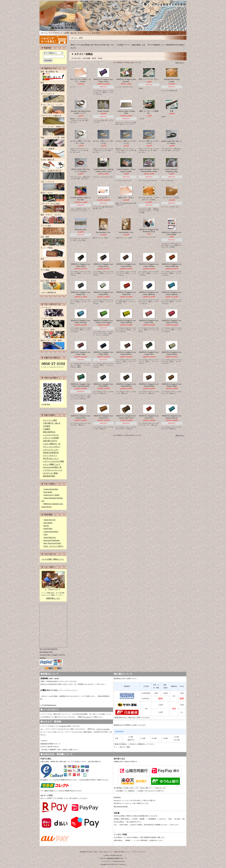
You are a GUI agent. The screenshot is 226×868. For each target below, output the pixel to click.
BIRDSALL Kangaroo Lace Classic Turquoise (172, 293)
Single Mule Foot (50, 537)
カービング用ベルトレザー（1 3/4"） (149, 142)
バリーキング (53, 312)
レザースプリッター (51, 450)
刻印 (53, 87)
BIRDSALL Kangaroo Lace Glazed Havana (126, 385)
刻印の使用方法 (49, 432)
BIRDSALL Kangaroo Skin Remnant (126, 80)
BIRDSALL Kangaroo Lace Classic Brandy (126, 265)
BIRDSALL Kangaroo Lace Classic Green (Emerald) (81, 385)
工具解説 (47, 429)
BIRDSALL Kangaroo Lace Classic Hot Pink (172, 321)
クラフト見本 (53, 230)
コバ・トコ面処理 (53, 153)
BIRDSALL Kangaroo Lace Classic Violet (103, 80)
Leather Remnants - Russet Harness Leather (126, 170)
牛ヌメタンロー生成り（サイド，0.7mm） (81, 80)
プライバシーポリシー (139, 852)
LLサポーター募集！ (51, 473)
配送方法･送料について (122, 852)
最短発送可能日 (49, 476)
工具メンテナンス (53, 186)
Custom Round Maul (51, 489)
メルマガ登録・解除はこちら (53, 559)
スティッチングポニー (52, 447)
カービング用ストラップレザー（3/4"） (81, 142)
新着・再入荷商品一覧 (53, 76)
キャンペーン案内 (50, 420)
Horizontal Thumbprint (52, 540)
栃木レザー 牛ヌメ (126, 198)
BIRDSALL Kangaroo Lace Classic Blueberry (149, 293)
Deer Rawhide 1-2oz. (103, 232)
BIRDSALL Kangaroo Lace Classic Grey (81, 293)
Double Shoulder (103, 111)
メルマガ (95, 33)
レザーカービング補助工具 (53, 120)
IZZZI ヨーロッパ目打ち (53, 546)
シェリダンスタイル (51, 435)
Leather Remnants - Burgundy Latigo (172, 170)
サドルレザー (103, 198)
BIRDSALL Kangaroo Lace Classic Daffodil (126, 321)
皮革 (53, 263)
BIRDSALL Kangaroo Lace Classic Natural (172, 353)
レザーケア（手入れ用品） (53, 208)
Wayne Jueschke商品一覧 (52, 467)
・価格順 (93, 58)
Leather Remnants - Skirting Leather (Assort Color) (103, 170)
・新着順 (99, 58)
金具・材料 (53, 241)
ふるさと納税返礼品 (48, 293)
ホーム (44, 33)
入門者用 (47, 426)
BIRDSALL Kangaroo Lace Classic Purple (103, 353)
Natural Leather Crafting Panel (126, 112)
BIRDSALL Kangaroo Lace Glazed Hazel (103, 417)
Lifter (45, 534)
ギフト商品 (53, 274)
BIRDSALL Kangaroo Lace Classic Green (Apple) (103, 321)
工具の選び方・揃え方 (52, 423)
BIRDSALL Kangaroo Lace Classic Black (81, 265)
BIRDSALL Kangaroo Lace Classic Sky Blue (81, 321)
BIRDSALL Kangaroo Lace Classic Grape (81, 353)
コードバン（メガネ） (172, 198)
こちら (88, 717)
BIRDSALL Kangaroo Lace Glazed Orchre (81, 417)
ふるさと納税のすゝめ (52, 444)
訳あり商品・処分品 (53, 285)
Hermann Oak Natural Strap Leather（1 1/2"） (81, 112)
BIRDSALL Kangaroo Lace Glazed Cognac (172, 385)
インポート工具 (53, 323)
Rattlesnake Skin (81, 230)
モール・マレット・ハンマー (53, 109)
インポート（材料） (53, 334)
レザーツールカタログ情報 (53, 461)
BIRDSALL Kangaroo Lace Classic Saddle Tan (172, 265)
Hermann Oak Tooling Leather (172, 80)
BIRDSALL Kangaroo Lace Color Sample (172, 233)
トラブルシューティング (53, 470)
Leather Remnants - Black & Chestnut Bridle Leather (149, 170)
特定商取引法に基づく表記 (88, 852)
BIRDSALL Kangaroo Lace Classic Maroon (126, 353)
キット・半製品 (53, 252)
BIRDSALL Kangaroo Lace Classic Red (126, 293)
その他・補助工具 (53, 164)
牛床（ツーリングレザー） (149, 79)
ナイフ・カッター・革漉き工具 (53, 131)
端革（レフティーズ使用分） (149, 112)
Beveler (46, 526)
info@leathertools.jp (50, 705)
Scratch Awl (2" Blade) (52, 495)
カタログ (63, 726)
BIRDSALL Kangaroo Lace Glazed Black (103, 385)
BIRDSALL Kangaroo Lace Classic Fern (149, 353)
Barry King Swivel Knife (52, 543)
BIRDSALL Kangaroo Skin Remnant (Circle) (149, 231)
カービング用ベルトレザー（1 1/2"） (126, 142)
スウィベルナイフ (53, 98)
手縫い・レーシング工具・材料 (53, 142)
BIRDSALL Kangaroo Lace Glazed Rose (149, 417)
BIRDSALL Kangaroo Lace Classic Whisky (149, 265)
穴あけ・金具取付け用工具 (53, 175)
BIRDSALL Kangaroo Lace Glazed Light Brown (126, 417)
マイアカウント (56, 33)
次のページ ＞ (180, 62)
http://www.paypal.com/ (121, 806)
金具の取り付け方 (50, 441)
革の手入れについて (51, 458)
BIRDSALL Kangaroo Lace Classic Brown (103, 265)
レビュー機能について (52, 464)
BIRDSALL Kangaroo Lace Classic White (103, 293)
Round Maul (48, 528)
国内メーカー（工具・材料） (53, 345)
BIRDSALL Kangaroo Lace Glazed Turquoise (172, 417)
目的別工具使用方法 (51, 453)
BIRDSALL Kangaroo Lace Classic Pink (149, 321)
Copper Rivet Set (50, 520)
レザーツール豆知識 (51, 438)
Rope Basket (48, 492)
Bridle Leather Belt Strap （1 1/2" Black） (172, 142)
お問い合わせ (70, 33)
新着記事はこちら (53, 598)
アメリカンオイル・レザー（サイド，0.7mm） (149, 199)
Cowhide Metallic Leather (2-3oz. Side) (81, 199)
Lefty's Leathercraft (120, 864)
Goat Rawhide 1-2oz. (126, 232)
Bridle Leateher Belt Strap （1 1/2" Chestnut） (81, 170)
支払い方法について (106, 852)
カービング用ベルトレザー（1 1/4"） (103, 142)
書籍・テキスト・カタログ (53, 219)
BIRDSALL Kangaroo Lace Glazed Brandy (149, 385)
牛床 (172, 111)
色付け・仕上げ (53, 197)
